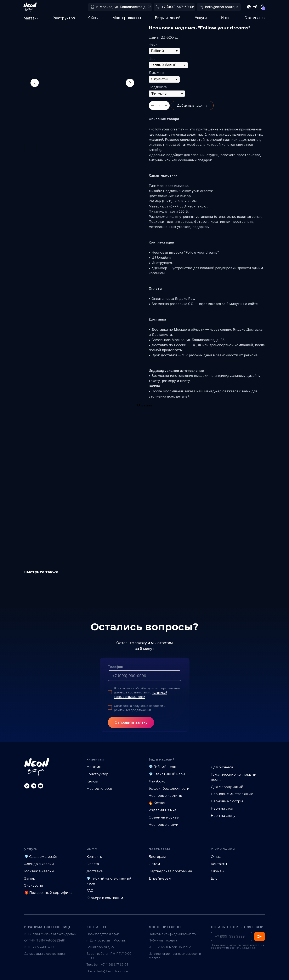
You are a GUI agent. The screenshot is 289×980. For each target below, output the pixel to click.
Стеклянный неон (169, 774)
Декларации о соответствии (45, 954)
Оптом (154, 864)
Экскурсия (34, 885)
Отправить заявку (131, 722)
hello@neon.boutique (222, 7)
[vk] (27, 786)
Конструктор (63, 18)
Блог (215, 878)
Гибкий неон (165, 767)
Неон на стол (222, 808)
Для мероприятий (227, 787)
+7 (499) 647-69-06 (178, 7)
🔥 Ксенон (158, 803)
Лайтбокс (157, 781)
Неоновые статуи (164, 825)
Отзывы (218, 871)
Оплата (93, 864)
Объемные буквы (164, 817)
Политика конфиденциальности (173, 934)
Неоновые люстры (227, 801)
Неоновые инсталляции (232, 794)
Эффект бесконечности (169, 789)
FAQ (90, 891)
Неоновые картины (166, 796)
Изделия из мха (162, 810)
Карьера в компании (105, 898)
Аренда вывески (39, 864)
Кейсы (93, 18)
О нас (216, 857)
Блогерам (157, 857)
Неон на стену (223, 816)
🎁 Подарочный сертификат (49, 893)
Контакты (95, 857)
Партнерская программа (170, 871)
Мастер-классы (127, 18)
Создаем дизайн (44, 857)
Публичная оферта (163, 940)
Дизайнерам (160, 878)
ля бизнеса (223, 767)
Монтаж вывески (39, 871)
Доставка (95, 871)
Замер (30, 878)
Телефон (115, 667)
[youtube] (41, 786)
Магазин (31, 18)
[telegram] (34, 786)
